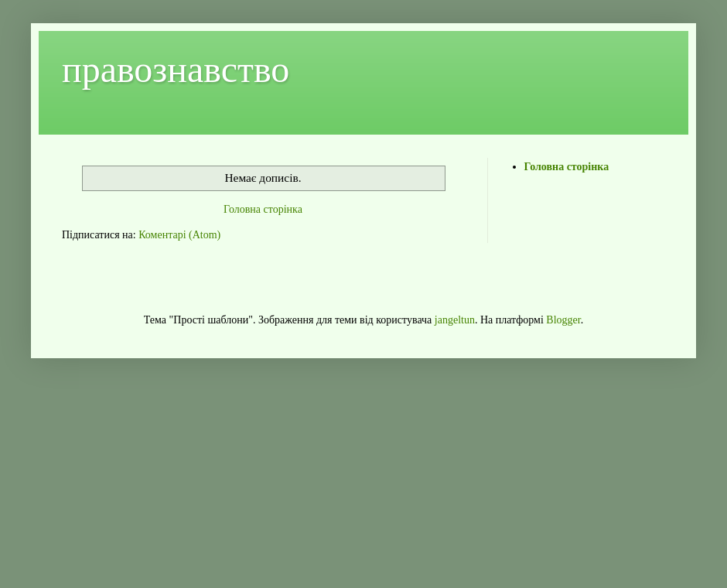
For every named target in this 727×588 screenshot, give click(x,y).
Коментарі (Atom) (179, 235)
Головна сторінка (263, 209)
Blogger (563, 320)
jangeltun (455, 320)
